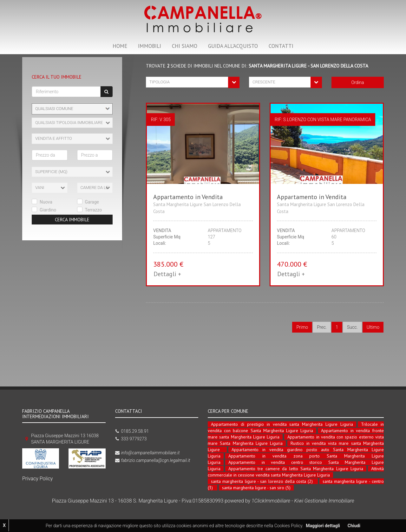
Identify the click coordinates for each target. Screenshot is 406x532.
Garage (92, 202)
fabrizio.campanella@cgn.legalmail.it (156, 460)
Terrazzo (94, 210)
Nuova (46, 202)
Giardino (48, 210)
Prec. (322, 327)
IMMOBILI (150, 46)
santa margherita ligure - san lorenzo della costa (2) (262, 481)
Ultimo (373, 327)
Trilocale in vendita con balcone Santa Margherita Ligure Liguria (296, 427)
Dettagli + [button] (167, 274)
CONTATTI (281, 46)
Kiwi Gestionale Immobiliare (324, 501)
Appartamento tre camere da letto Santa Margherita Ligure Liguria (296, 469)
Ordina (357, 82)
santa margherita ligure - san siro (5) (256, 488)
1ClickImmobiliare (271, 501)
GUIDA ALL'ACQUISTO (233, 46)
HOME (120, 46)
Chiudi (354, 526)
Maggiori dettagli (323, 526)
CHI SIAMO (185, 46)
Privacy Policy (37, 479)
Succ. (352, 327)
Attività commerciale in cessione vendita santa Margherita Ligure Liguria (296, 472)
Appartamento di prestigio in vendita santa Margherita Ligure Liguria (282, 424)
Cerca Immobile (72, 220)
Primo (302, 327)
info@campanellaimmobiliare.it (151, 453)
